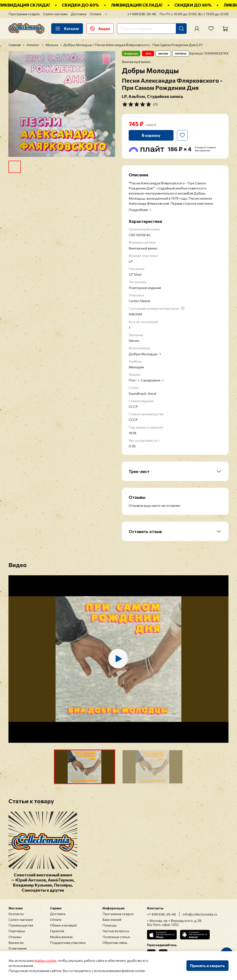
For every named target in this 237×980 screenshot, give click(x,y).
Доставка (79, 14)
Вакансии (16, 942)
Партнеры (17, 931)
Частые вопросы (116, 931)
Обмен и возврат (63, 925)
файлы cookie (45, 960)
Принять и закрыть (207, 966)
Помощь (110, 925)
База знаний (112, 919)
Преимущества (21, 925)
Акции (100, 29)
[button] (85, 767)
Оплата (95, 14)
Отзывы (15, 937)
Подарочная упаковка (68, 942)
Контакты (16, 914)
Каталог (67, 29)
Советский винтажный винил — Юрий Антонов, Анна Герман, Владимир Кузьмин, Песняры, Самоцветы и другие (43, 882)
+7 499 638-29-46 (142, 14)
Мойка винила (61, 937)
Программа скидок (24, 14)
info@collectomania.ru (200, 914)
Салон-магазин (55, 14)
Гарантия (57, 931)
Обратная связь (115, 942)
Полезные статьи (116, 937)
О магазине (18, 948)
